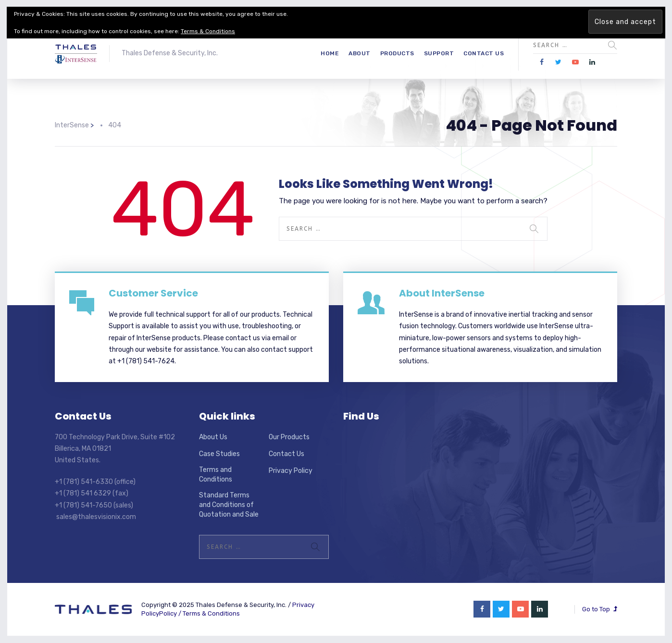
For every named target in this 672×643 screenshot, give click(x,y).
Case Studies (219, 454)
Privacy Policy (291, 471)
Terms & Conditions (211, 613)
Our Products (289, 437)
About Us (213, 437)
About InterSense (442, 293)
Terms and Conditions (216, 475)
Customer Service (153, 293)
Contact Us (484, 53)
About (360, 53)
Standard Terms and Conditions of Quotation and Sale (229, 505)
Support (439, 53)
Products (397, 53)
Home (330, 53)
